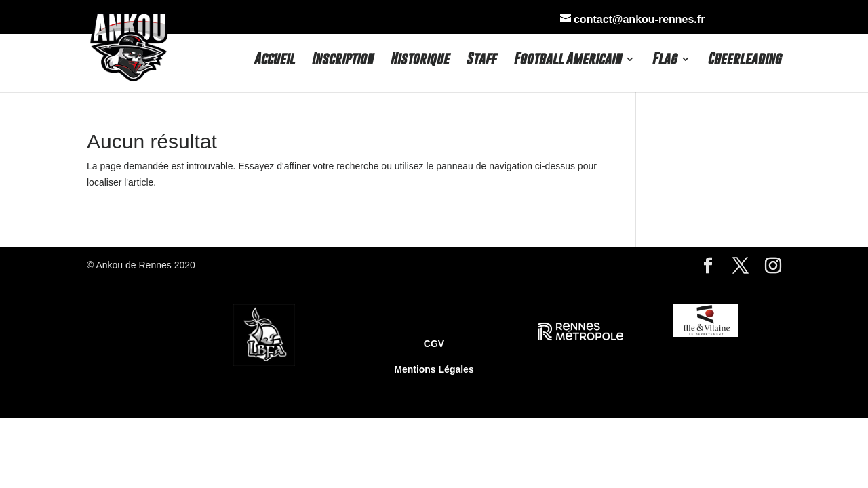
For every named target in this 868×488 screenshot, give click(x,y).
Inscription (342, 60)
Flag (664, 60)
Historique (419, 60)
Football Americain (567, 60)
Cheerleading (744, 60)
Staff (481, 60)
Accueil (274, 60)
